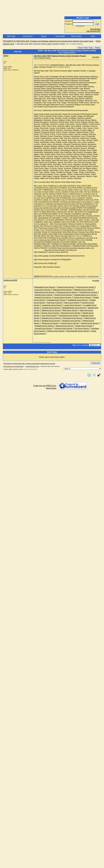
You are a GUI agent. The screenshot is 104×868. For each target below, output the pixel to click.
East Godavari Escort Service (78, 331)
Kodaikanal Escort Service (78, 300)
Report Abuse (51, 388)
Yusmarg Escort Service (63, 328)
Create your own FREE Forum (45, 386)
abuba (6, 56)
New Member (95, 29)
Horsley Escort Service (63, 295)
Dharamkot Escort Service (44, 292)
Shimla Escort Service (50, 323)
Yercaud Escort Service (43, 328)
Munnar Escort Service (50, 313)
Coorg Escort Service (42, 290)
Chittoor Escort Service (56, 331)
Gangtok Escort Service (88, 292)
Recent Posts (76, 36)
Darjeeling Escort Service (83, 290)
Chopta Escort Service (65, 287)
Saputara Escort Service (71, 321)
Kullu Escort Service (72, 303)
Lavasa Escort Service (72, 305)
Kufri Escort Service (54, 303)
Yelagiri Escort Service (84, 326)
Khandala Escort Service (56, 300)
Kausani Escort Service (62, 297)
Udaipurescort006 (10, 280)
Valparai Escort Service (64, 326)
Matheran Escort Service (51, 310)
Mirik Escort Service (70, 310)
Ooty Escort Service (49, 316)
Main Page (11, 36)
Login (97, 24)
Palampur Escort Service (51, 318)
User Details (60, 36)
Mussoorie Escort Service (71, 313)
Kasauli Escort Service (43, 297)
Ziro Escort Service (82, 328)
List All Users (27, 36)
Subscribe (96, 363)
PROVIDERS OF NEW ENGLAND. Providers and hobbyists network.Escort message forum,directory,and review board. (48, 41)
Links (93, 36)
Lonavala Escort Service (51, 308)
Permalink (96, 57)
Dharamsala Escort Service (67, 292)
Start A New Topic (85, 48)
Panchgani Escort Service (72, 318)
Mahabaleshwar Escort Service (74, 308)
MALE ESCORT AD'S (32, 366)
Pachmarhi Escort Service (69, 316)
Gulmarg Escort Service (43, 295)
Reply (98, 48)
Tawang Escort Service (90, 323)
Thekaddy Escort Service (44, 326)
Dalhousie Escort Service (62, 290)
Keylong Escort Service (82, 297)
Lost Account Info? (93, 31)
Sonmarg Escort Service (70, 323)
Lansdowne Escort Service (52, 305)
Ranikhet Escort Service (51, 321)
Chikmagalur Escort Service (44, 287)
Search (44, 36)
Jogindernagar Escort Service (85, 295)
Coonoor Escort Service (85, 287)
